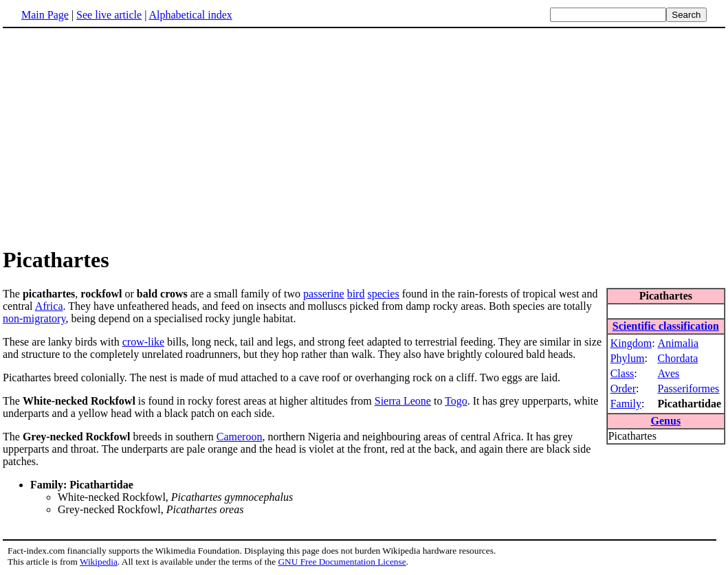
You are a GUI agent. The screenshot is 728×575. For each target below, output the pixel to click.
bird (356, 294)
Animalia (679, 343)
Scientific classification (666, 326)
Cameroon (240, 437)
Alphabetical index (190, 15)
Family (626, 404)
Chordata (678, 358)
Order (623, 388)
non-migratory (34, 318)
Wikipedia (99, 562)
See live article (109, 15)
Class (622, 373)
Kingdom (631, 343)
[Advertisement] (364, 137)
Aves (669, 373)
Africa (49, 306)
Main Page (45, 15)
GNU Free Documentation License (342, 562)
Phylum (628, 358)
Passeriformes (689, 388)
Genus (666, 421)
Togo (456, 401)
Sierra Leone (403, 401)
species (383, 294)
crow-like (143, 342)
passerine (324, 294)
